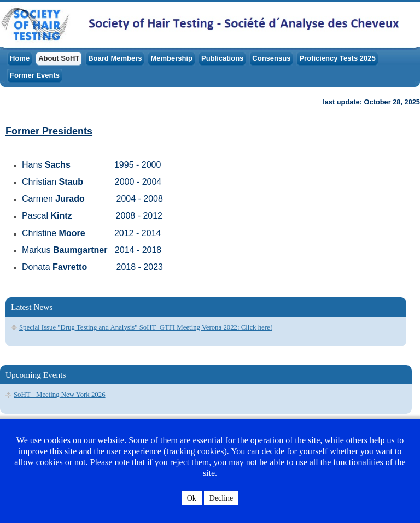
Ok (192, 498)
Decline (221, 498)
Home (20, 58)
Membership (171, 58)
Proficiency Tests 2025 (337, 58)
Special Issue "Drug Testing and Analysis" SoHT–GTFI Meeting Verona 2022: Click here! (146, 327)
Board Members (115, 58)
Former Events (35, 75)
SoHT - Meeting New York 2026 (60, 395)
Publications (222, 58)
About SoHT (59, 58)
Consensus (271, 58)
